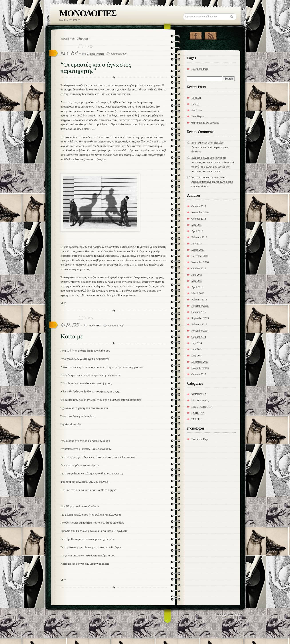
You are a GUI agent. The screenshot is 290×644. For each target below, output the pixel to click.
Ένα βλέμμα (198, 116)
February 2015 (199, 324)
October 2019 (199, 206)
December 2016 (200, 256)
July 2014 (197, 343)
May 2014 (197, 356)
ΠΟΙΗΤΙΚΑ (95, 326)
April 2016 (197, 287)
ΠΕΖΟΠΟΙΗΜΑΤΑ (202, 407)
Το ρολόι (196, 98)
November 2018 (200, 212)
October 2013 (199, 374)
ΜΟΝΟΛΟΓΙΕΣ (88, 13)
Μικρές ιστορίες (96, 54)
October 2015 (199, 312)
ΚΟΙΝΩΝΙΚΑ (199, 394)
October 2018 (199, 219)
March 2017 (198, 250)
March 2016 (198, 293)
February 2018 (199, 237)
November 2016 (200, 262)
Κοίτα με (72, 336)
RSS (210, 35)
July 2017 (197, 244)
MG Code (235, 614)
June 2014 (197, 349)
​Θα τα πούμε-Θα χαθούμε (205, 123)
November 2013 (200, 368)
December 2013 (200, 362)
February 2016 (199, 300)
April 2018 (197, 231)
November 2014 (200, 331)
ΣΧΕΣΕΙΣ (197, 419)
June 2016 (197, 275)
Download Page (200, 69)
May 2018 (197, 225)
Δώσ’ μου (197, 110)
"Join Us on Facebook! (196, 35)
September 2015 (200, 318)
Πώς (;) (195, 104)
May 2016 (197, 281)
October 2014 (199, 337)
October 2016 (199, 268)
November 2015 (200, 306)
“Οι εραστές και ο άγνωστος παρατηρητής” (96, 68)
